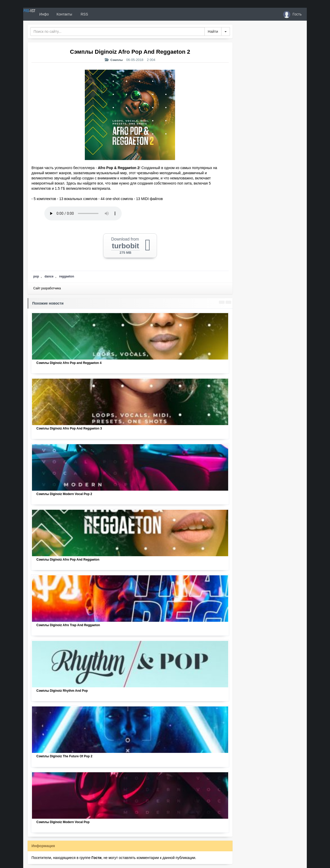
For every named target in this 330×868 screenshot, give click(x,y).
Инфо (63, 14)
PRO (39, 14)
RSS (103, 14)
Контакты (83, 14)
